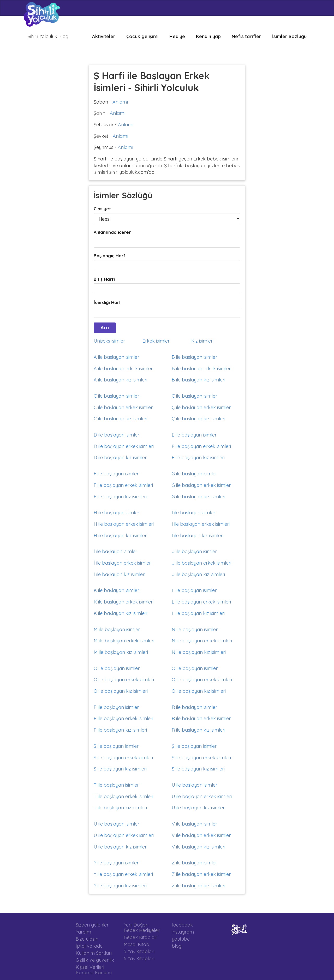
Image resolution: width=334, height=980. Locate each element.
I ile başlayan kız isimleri (198, 536)
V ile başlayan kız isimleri (198, 847)
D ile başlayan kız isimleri (121, 458)
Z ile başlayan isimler (194, 863)
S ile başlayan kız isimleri (120, 769)
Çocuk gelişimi (142, 36)
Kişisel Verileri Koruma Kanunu (94, 970)
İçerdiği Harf (107, 302)
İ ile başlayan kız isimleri (120, 574)
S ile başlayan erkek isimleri (123, 758)
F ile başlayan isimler (116, 474)
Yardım (83, 932)
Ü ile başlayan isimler (117, 824)
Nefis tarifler (246, 36)
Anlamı (120, 102)
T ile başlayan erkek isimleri (123, 796)
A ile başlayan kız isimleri (120, 380)
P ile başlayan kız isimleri (120, 730)
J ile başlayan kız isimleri (198, 574)
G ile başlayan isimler (194, 474)
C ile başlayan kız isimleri (120, 419)
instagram (183, 932)
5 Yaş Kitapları (139, 951)
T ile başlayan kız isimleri (120, 808)
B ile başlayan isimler (194, 357)
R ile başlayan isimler (194, 707)
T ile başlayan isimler (116, 785)
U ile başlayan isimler (195, 785)
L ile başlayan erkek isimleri (201, 602)
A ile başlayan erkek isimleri (124, 369)
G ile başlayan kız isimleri (198, 497)
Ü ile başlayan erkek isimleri (124, 835)
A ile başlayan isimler (116, 357)
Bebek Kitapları (141, 937)
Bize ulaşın (87, 939)
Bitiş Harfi (104, 279)
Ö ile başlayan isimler (195, 668)
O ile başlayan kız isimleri (121, 691)
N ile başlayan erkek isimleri (202, 641)
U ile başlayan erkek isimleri (202, 796)
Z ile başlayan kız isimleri (198, 886)
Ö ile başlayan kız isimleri (199, 691)
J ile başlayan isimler (194, 551)
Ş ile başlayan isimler (194, 746)
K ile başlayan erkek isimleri (124, 602)
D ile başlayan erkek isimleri (124, 446)
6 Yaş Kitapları (139, 958)
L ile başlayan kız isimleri (198, 613)
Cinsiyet (102, 209)
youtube (181, 939)
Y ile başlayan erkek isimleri (123, 874)
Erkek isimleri (156, 341)
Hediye (177, 36)
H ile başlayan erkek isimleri (124, 524)
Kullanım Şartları (94, 953)
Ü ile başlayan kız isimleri (121, 847)
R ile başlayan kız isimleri (198, 730)
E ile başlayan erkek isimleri (201, 446)
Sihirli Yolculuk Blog (48, 36)
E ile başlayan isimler (194, 435)
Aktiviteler (104, 36)
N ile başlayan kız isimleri (199, 652)
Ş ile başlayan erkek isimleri (201, 758)
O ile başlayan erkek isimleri (124, 680)
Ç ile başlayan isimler (194, 396)
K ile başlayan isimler (116, 590)
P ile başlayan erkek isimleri (123, 718)
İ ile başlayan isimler (115, 551)
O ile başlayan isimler (117, 668)
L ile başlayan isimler (194, 590)
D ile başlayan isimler (117, 435)
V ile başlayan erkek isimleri (202, 835)
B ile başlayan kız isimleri (198, 380)
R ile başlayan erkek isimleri (202, 718)
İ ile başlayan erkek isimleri (123, 563)
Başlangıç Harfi (110, 256)
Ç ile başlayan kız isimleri (198, 419)
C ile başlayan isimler (116, 396)
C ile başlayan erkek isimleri (124, 407)
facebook (182, 925)
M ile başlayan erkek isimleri (124, 641)
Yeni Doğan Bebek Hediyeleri (142, 928)
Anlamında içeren (113, 232)
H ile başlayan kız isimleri (121, 536)
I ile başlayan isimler (193, 513)
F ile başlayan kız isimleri (120, 497)
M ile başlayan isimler (117, 629)
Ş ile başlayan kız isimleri (198, 769)
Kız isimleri (202, 341)
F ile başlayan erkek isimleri (123, 485)
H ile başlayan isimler (117, 513)
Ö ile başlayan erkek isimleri (202, 680)
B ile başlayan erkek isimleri (202, 369)
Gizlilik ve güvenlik (95, 960)
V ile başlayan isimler (194, 824)
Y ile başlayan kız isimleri (120, 886)
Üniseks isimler (109, 341)
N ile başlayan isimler (195, 629)
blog (177, 946)
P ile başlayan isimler (116, 707)
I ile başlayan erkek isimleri (201, 524)
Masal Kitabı (137, 944)
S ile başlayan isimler (116, 746)
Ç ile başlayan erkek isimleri (202, 407)
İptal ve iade (89, 946)
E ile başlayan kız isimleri (198, 458)
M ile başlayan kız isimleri (121, 652)
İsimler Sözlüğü (289, 36)
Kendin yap (208, 36)
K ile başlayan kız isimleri (120, 613)
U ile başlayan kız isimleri (199, 808)
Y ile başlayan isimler (116, 863)
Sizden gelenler (92, 925)
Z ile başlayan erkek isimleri (202, 874)
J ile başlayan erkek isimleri (201, 563)
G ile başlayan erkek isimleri (202, 485)
